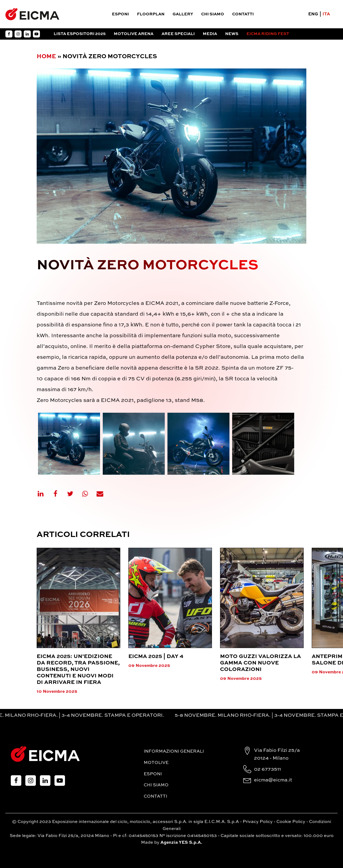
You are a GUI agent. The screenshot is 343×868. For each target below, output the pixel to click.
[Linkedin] (44, 494)
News (232, 34)
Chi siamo (213, 14)
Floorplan (151, 14)
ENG (313, 14)
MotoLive (156, 763)
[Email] (103, 494)
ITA (326, 14)
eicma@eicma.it (273, 780)
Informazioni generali (174, 752)
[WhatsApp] (88, 494)
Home (46, 57)
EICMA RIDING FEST (268, 34)
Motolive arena (134, 34)
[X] (74, 494)
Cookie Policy (291, 822)
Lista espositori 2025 (80, 34)
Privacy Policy (258, 822)
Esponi (120, 14)
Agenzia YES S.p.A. (181, 843)
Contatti (243, 14)
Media (210, 34)
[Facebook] (59, 494)
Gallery (183, 14)
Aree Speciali (178, 34)
